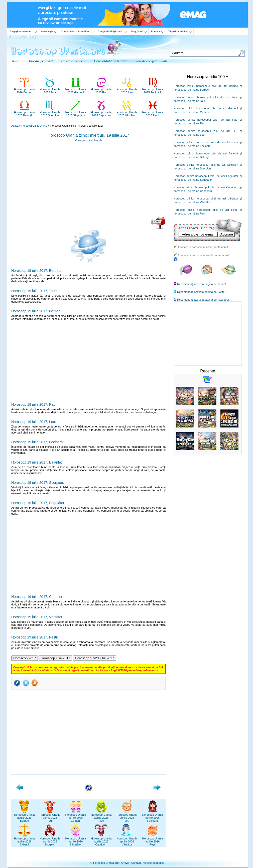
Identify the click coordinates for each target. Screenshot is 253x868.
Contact (136, 863)
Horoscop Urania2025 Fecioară (153, 89)
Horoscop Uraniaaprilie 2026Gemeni (76, 816)
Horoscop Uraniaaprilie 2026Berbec (24, 816)
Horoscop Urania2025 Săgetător (76, 112)
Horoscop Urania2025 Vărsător (127, 112)
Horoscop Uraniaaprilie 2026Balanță (24, 840)
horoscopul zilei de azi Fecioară (217, 142)
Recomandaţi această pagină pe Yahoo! (202, 284)
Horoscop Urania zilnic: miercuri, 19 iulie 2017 (88, 135)
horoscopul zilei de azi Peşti (217, 210)
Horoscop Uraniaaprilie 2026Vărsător (127, 840)
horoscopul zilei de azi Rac (217, 120)
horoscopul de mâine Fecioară (192, 146)
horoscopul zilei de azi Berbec (217, 86)
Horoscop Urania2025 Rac (101, 89)
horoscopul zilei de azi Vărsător (217, 198)
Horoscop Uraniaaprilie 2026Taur (50, 816)
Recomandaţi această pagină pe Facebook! (204, 300)
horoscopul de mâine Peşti (190, 213)
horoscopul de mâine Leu (189, 135)
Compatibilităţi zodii (112, 31)
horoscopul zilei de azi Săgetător (217, 176)
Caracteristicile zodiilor (77, 31)
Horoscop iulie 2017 (55, 658)
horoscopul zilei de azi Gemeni (217, 108)
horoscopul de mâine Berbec (191, 90)
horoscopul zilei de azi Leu (217, 131)
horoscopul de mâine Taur (189, 101)
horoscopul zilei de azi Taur (217, 97)
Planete (158, 31)
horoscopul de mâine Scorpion (192, 168)
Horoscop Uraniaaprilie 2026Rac (101, 816)
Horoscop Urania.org (22, 37)
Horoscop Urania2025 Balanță (24, 112)
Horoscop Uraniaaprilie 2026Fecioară (153, 816)
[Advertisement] (88, 181)
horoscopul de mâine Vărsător (192, 202)
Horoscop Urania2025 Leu (127, 89)
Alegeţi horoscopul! (23, 31)
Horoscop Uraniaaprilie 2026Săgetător (76, 840)
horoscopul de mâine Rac (189, 123)
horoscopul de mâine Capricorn (193, 191)
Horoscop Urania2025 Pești (153, 112)
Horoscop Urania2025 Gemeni (76, 89)
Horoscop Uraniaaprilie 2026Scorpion (50, 840)
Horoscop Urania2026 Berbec (24, 89)
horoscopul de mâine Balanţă (191, 157)
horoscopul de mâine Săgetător (193, 180)
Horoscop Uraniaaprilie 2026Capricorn (101, 840)
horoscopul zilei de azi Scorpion (217, 165)
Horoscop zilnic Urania (34, 126)
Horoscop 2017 (25, 658)
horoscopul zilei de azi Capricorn (217, 187)
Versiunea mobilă (154, 863)
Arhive (125, 863)
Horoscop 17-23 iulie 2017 (94, 658)
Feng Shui (139, 31)
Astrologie (49, 31)
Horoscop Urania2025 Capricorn (101, 112)
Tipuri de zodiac (180, 31)
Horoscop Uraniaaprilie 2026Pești (153, 840)
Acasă (15, 126)
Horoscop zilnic (183, 86)
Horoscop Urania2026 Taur (50, 89)
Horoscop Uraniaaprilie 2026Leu (127, 816)
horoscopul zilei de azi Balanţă (217, 153)
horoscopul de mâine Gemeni (192, 112)
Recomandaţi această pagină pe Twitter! (202, 292)
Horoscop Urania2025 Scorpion (50, 112)
